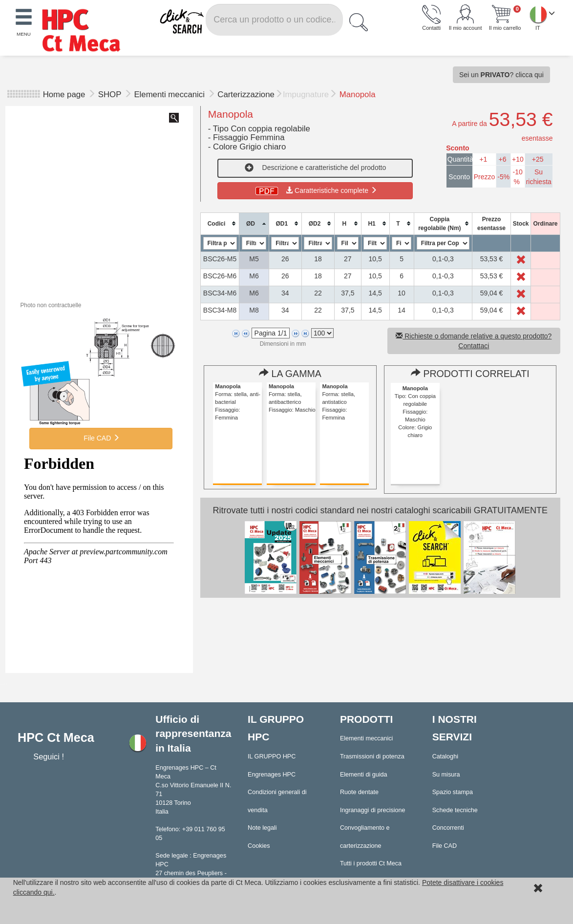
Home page (64, 94)
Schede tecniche (455, 810)
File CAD (101, 438)
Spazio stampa (453, 792)
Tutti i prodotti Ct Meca (371, 863)
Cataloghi (445, 756)
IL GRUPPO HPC (272, 756)
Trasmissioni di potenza (372, 756)
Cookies (259, 846)
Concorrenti (448, 828)
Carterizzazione (246, 94)
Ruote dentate (359, 792)
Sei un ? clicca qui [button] (501, 75)
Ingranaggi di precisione (373, 810)
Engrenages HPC (272, 775)
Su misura (446, 775)
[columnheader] (220, 223)
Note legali (262, 828)
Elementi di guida (364, 775)
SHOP (111, 94)
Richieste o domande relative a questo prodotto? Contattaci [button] (474, 341)
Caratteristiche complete (315, 190)
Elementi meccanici (170, 94)
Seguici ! (50, 756)
